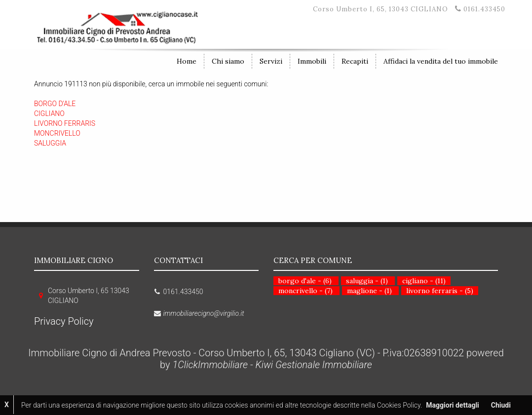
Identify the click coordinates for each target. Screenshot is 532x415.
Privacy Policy (64, 321)
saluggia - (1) (367, 281)
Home (187, 61)
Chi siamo (228, 61)
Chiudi (501, 405)
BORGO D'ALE (55, 104)
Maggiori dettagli (452, 405)
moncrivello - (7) (305, 291)
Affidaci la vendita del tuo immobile (441, 61)
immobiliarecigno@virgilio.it (204, 313)
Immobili (312, 61)
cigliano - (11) (424, 281)
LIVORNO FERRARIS (65, 123)
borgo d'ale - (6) (305, 281)
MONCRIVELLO (57, 133)
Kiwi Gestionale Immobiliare (314, 365)
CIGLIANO (49, 113)
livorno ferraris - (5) (440, 291)
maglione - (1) (369, 291)
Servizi (271, 61)
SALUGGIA (50, 143)
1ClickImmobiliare (210, 365)
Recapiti (355, 61)
